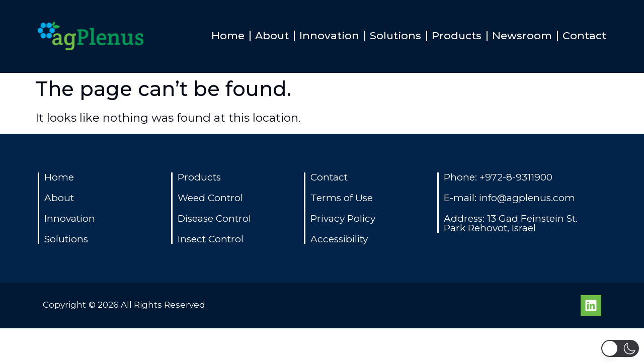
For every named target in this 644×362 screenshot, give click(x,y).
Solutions (395, 36)
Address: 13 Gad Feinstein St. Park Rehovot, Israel (511, 223)
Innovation (329, 36)
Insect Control (211, 239)
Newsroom (522, 36)
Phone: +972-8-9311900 (498, 177)
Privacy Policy (343, 218)
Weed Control (210, 198)
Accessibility (339, 239)
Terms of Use (342, 198)
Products (457, 36)
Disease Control (214, 218)
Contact (584, 36)
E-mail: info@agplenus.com (509, 198)
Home (228, 36)
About (272, 36)
